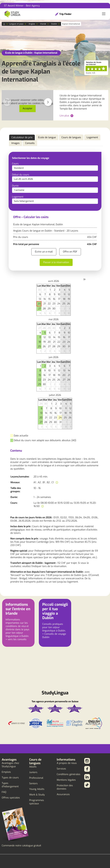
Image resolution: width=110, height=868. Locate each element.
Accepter (27, 108)
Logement (18, 197)
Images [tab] (16, 143)
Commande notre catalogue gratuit (21, 846)
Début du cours (21, 175)
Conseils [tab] (30, 143)
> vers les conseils (16, 639)
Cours (15, 164)
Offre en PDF (70, 252)
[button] (48, 102)
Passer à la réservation (56, 262)
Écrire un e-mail (44, 252)
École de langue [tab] (47, 137)
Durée (15, 186)
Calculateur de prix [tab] (22, 137)
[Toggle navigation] (104, 14)
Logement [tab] (92, 137)
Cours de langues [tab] (71, 137)
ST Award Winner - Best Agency (22, 6)
